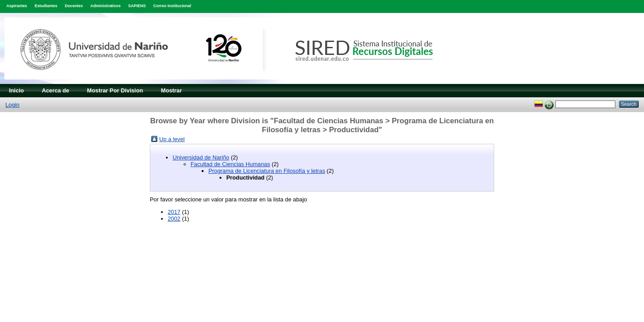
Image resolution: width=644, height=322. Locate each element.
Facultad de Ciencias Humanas (230, 164)
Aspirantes (17, 6)
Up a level (172, 139)
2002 (174, 219)
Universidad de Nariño (201, 157)
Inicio (16, 90)
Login (12, 105)
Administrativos (106, 6)
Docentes (74, 6)
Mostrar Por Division (115, 90)
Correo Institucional (172, 6)
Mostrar (172, 90)
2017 (174, 212)
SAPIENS (137, 6)
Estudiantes (46, 6)
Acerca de (55, 90)
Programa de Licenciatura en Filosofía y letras (267, 171)
